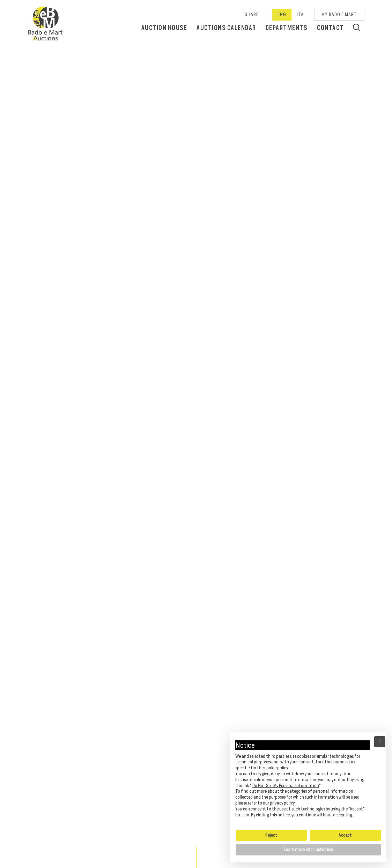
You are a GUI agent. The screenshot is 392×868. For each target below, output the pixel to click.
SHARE (252, 14)
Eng (282, 14)
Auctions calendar (226, 28)
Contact (330, 28)
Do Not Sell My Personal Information (286, 786)
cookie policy (276, 768)
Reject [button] (271, 835)
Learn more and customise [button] (308, 849)
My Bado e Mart (339, 14)
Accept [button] (345, 835)
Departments (287, 28)
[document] (308, 780)
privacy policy (282, 803)
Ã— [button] (380, 742)
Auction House (164, 28)
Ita (300, 14)
